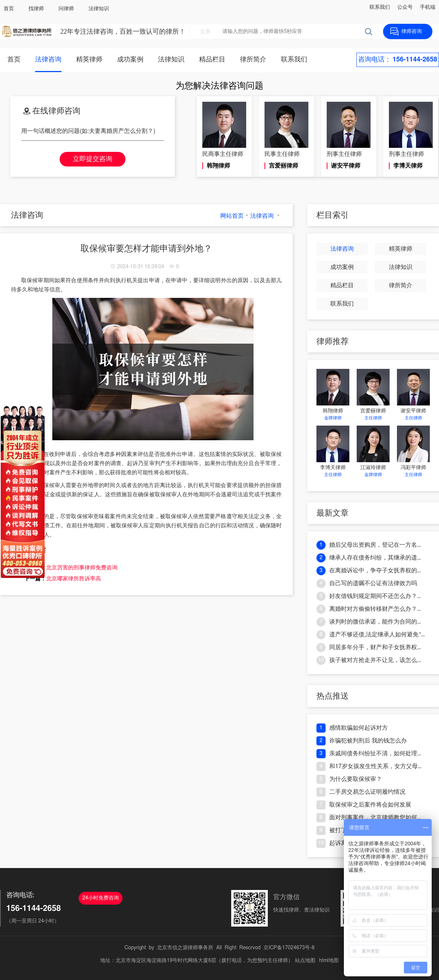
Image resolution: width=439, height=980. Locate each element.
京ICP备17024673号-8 (289, 948)
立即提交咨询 (93, 159)
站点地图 (305, 961)
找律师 (36, 9)
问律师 (66, 9)
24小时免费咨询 (101, 898)
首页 (9, 9)
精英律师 (89, 60)
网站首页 (232, 216)
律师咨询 (412, 31)
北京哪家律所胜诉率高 (74, 579)
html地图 (329, 961)
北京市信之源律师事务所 (185, 948)
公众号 (405, 7)
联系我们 (380, 7)
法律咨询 (48, 60)
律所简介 (253, 60)
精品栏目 (212, 60)
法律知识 (99, 9)
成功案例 (130, 60)
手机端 (428, 7)
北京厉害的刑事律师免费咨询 (82, 568)
